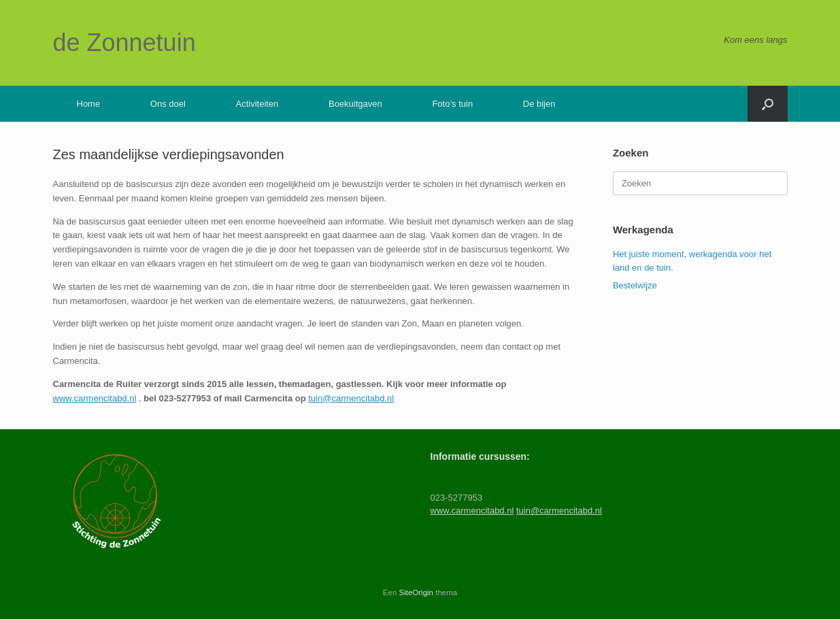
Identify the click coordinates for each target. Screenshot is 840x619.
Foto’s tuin (452, 104)
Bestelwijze (635, 285)
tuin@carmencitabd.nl (351, 398)
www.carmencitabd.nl (95, 398)
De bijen (539, 104)
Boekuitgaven (355, 104)
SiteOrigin (417, 592)
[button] (768, 104)
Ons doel (168, 104)
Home (89, 104)
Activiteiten (257, 104)
